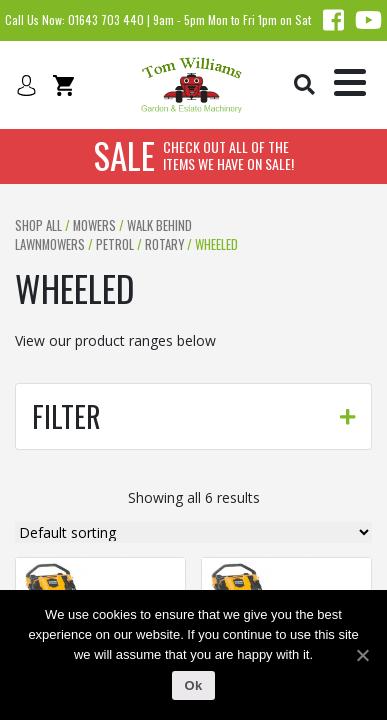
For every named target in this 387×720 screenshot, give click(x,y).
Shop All (38, 225)
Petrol (115, 244)
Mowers (94, 225)
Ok (194, 685)
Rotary (164, 244)
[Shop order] (193, 532)
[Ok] (362, 655)
